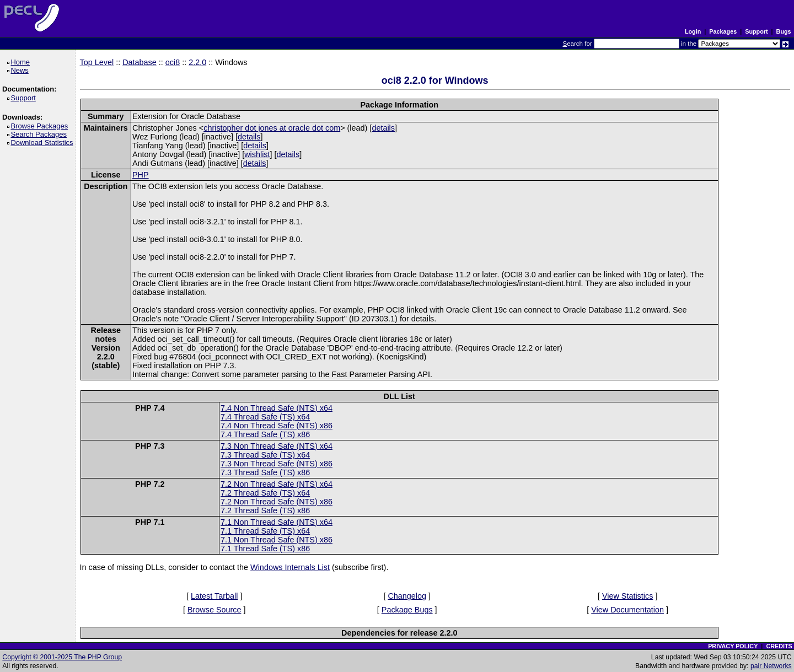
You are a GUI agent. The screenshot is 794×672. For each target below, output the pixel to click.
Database (140, 62)
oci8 (173, 62)
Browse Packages (41, 126)
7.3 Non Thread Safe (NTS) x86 (277, 464)
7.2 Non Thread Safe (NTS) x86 (277, 502)
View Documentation (627, 610)
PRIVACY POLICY (733, 646)
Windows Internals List (290, 567)
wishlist (257, 154)
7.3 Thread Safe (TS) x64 (265, 455)
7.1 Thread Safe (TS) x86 (265, 549)
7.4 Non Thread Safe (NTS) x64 (277, 408)
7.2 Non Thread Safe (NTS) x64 (277, 484)
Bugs (784, 31)
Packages (723, 31)
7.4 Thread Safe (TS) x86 (265, 434)
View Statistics (628, 596)
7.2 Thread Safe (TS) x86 (265, 510)
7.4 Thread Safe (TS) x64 (265, 417)
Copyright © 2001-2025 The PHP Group (62, 657)
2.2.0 (197, 62)
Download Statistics (44, 143)
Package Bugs (407, 610)
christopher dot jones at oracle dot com (272, 128)
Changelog (407, 596)
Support (756, 31)
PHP (141, 175)
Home (22, 62)
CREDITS (779, 646)
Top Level (97, 62)
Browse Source (214, 610)
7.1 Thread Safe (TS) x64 (265, 531)
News (21, 70)
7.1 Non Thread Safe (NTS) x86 (277, 540)
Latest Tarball (214, 596)
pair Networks (771, 666)
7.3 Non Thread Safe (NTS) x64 (277, 446)
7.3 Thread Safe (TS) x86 (265, 472)
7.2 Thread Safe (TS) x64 (265, 493)
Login (693, 31)
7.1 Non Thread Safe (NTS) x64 (277, 522)
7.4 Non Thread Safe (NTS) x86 (277, 426)
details (383, 128)
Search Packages (40, 134)
